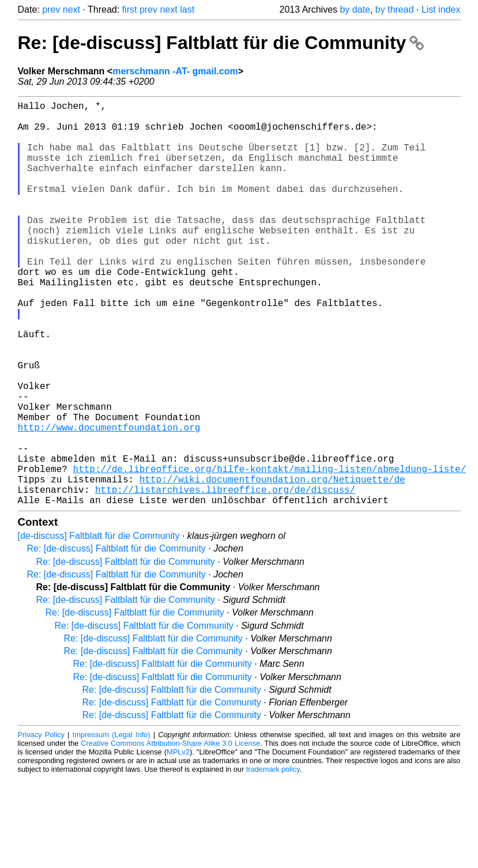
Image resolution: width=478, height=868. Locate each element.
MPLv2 (178, 842)
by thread (395, 10)
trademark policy (273, 859)
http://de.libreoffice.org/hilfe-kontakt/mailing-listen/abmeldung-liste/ (270, 552)
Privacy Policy (41, 824)
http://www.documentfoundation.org (109, 501)
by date (355, 10)
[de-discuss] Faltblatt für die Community (99, 626)
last (187, 10)
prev (51, 10)
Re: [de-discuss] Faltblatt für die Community (221, 43)
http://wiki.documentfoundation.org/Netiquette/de (272, 564)
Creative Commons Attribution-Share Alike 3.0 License (170, 833)
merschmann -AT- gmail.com (175, 71)
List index (441, 10)
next (71, 10)
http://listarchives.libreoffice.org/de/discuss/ (225, 577)
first (130, 10)
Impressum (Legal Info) (112, 824)
